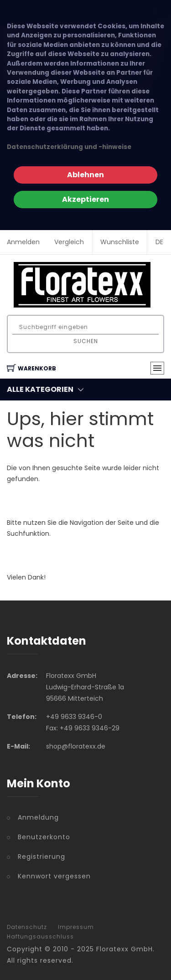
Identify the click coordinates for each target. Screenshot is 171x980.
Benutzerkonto (44, 837)
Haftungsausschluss (40, 937)
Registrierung (41, 857)
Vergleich (69, 242)
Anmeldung (38, 817)
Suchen (86, 341)
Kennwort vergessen (54, 876)
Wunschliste (120, 242)
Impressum (76, 927)
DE (159, 242)
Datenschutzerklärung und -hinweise (69, 147)
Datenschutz (27, 927)
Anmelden (23, 242)
